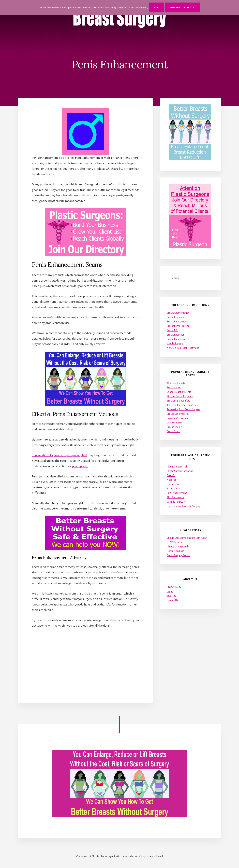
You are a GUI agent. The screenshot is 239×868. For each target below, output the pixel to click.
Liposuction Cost (175, 551)
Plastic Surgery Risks (178, 467)
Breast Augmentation (178, 313)
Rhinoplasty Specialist (178, 547)
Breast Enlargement (177, 322)
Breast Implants (175, 317)
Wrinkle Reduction (176, 502)
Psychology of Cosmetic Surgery (184, 506)
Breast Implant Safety (178, 401)
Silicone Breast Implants (180, 396)
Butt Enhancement (177, 493)
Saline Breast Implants (179, 392)
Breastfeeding (174, 427)
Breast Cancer (174, 388)
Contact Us (172, 600)
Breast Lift (172, 330)
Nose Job (172, 480)
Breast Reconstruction (178, 326)
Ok (157, 7)
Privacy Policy (174, 587)
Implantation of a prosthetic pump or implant (62, 455)
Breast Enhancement (178, 339)
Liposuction (173, 484)
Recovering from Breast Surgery (183, 409)
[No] (235, 7)
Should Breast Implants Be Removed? (187, 538)
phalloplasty (80, 466)
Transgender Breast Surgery (181, 405)
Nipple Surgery (175, 343)
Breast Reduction (176, 335)
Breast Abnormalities (178, 414)
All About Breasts (176, 383)
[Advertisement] (86, 662)
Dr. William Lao (175, 542)
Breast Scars (173, 431)
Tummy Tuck (173, 489)
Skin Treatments (175, 497)
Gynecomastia (174, 423)
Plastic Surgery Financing (180, 471)
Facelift (171, 475)
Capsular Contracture (178, 418)
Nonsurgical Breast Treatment (183, 348)
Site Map (171, 596)
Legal (170, 591)
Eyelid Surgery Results (178, 555)
